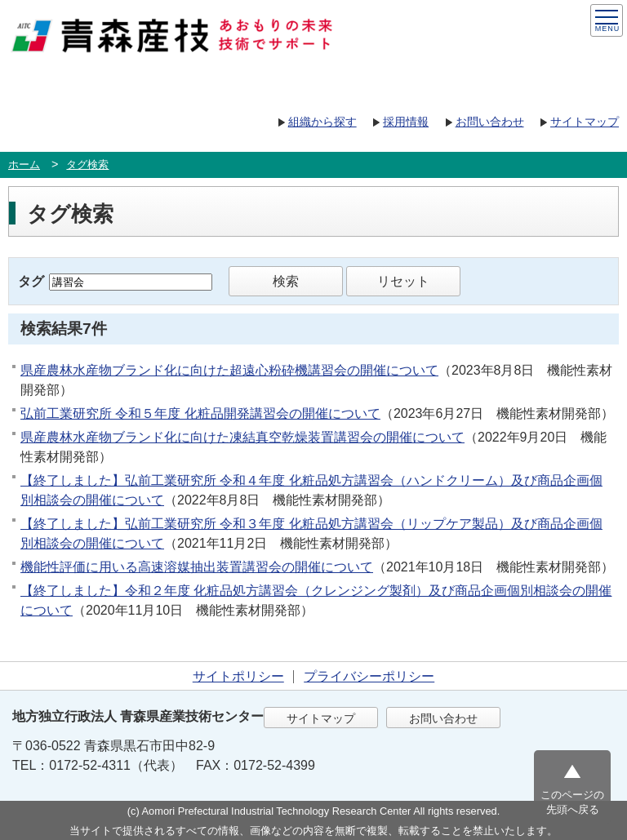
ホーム (24, 164)
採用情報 (406, 122)
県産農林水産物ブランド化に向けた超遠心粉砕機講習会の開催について (229, 370)
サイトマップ (585, 122)
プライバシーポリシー (369, 676)
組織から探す (322, 122)
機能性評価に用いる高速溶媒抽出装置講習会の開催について (197, 567)
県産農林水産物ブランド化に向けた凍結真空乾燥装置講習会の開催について (242, 437)
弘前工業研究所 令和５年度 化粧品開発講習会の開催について (200, 413)
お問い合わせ (490, 122)
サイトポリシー (238, 676)
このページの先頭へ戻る (572, 802)
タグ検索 (87, 164)
